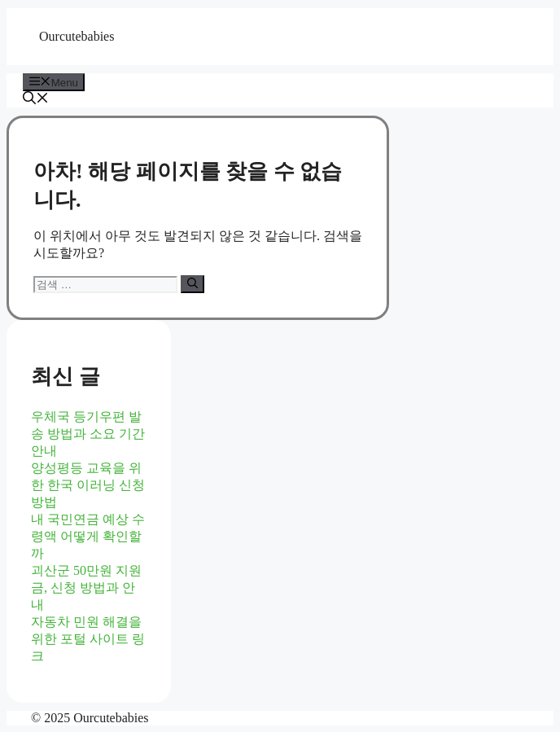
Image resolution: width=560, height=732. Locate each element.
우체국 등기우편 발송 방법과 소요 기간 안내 (88, 434)
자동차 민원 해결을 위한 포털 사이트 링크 (88, 639)
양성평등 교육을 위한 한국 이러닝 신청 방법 (88, 485)
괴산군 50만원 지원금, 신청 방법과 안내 (86, 587)
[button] (36, 100)
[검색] (192, 284)
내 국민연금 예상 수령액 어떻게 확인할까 (88, 536)
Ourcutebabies (77, 36)
